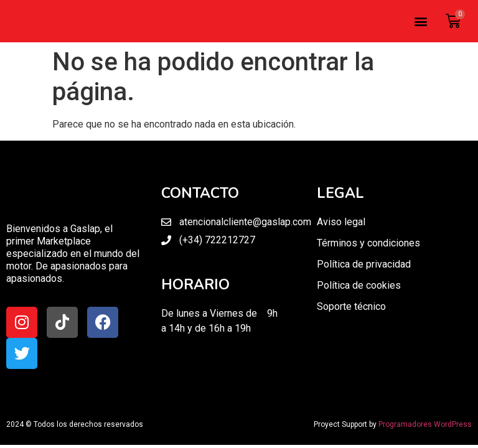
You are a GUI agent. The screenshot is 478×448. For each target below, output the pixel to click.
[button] (420, 21)
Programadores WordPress (425, 424)
